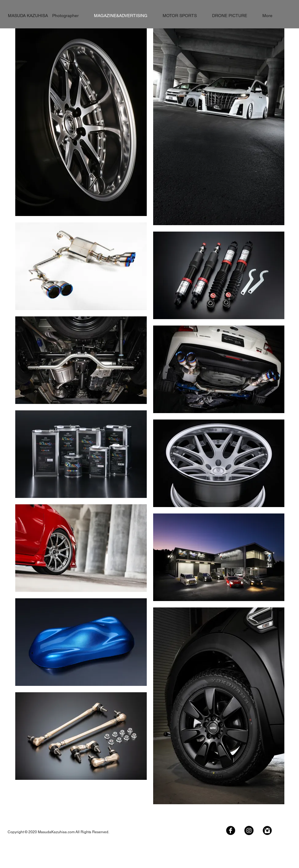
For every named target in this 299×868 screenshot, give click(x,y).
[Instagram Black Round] (267, 830)
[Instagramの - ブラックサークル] (249, 830)
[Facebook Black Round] (231, 830)
